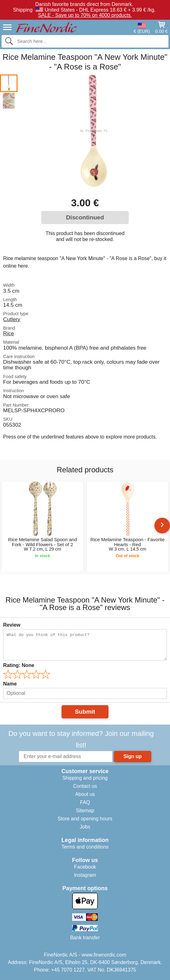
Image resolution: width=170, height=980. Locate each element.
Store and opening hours (85, 819)
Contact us (85, 786)
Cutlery (12, 319)
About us (85, 794)
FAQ (85, 802)
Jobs (85, 827)
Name (10, 684)
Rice (9, 333)
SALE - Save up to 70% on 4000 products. (85, 15)
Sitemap (85, 811)
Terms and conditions (85, 847)
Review (12, 625)
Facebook (85, 867)
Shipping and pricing (85, 778)
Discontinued (85, 217)
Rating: (19, 665)
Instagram (85, 875)
